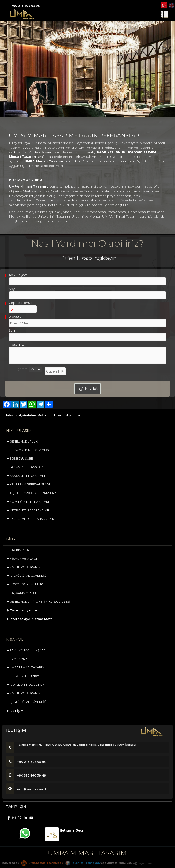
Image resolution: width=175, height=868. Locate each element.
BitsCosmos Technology (42, 865)
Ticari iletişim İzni (67, 415)
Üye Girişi (143, 865)
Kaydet (88, 389)
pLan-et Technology (83, 865)
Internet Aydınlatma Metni (26, 415)
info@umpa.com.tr (27, 791)
